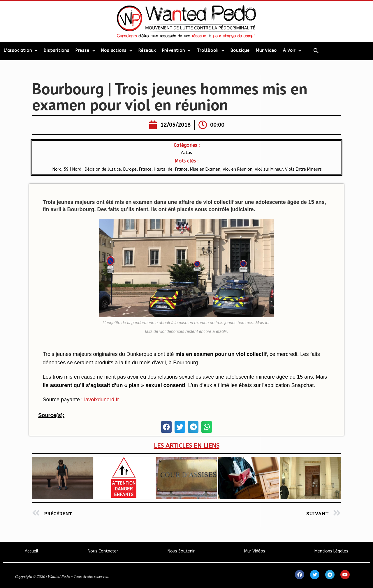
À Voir (292, 51)
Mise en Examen (205, 169)
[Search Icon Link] (316, 51)
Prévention (176, 51)
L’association (21, 51)
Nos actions (117, 51)
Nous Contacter (103, 551)
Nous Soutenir (181, 551)
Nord (56, 169)
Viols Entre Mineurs (303, 169)
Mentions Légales (331, 551)
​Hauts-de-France (171, 169)
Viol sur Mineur (269, 169)
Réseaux (147, 51)
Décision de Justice (103, 169)
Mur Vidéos (255, 551)
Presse (85, 51)
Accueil (32, 551)
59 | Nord (73, 169)
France (145, 169)
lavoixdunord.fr (102, 400)
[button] (166, 427)
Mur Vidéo (266, 51)
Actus (186, 153)
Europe (130, 169)
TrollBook (211, 51)
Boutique (240, 51)
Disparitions (57, 51)
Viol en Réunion (237, 169)
